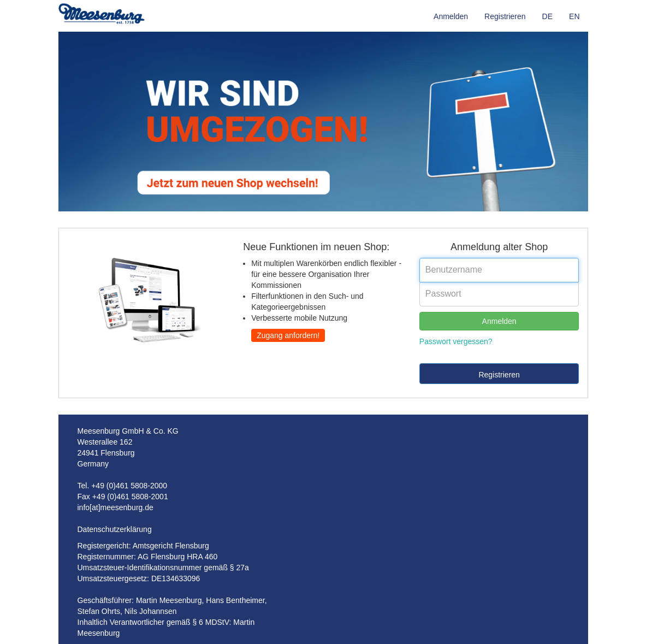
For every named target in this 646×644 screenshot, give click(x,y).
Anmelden (451, 16)
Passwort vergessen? (456, 341)
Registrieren (505, 16)
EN (574, 16)
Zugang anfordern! (288, 335)
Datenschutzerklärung (115, 529)
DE (547, 16)
